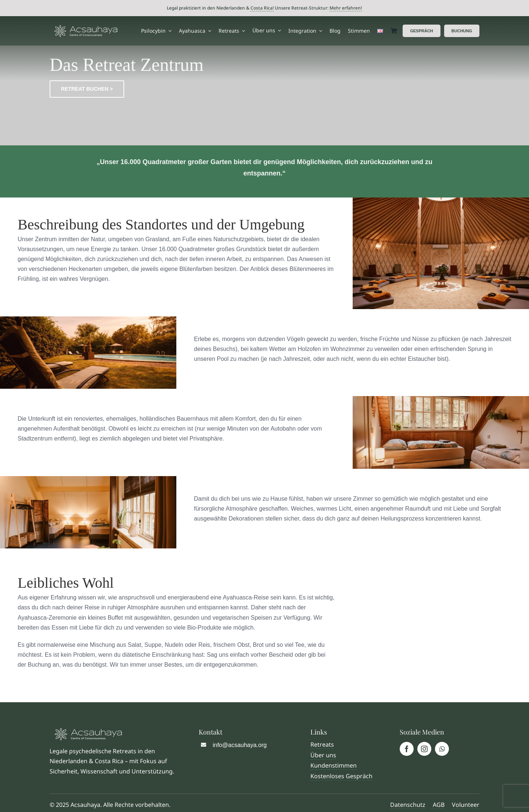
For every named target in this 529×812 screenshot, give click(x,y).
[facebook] (407, 749)
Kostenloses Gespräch (341, 776)
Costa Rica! (262, 8)
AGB (438, 805)
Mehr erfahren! (346, 8)
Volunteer (466, 805)
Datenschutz (408, 805)
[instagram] (424, 749)
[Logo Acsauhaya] (86, 28)
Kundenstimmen (334, 765)
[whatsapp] (442, 749)
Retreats (322, 744)
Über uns (323, 755)
